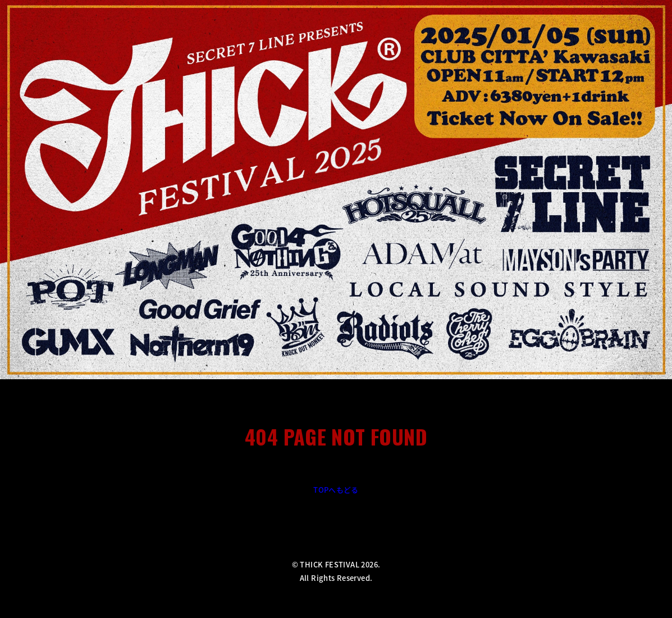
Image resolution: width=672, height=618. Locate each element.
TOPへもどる (336, 490)
